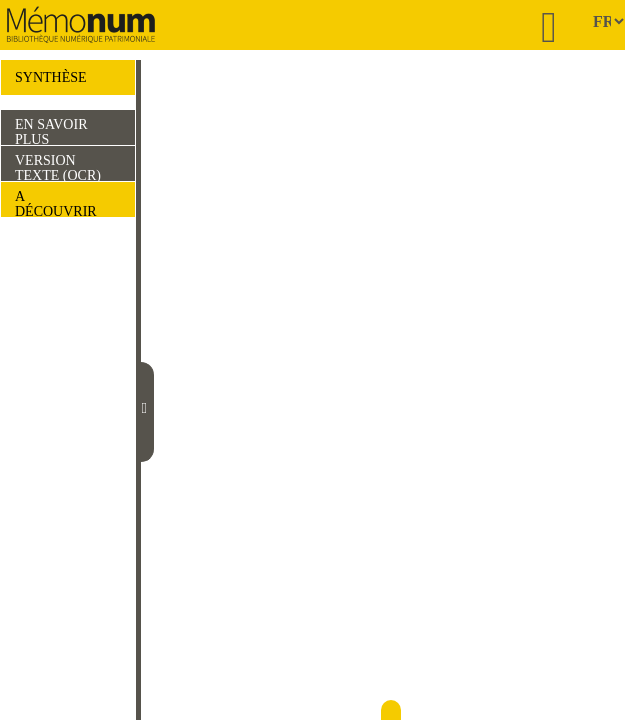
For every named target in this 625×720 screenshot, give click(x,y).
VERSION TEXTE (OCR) (58, 167)
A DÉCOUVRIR (56, 203)
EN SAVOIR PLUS (51, 131)
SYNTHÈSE (51, 77)
